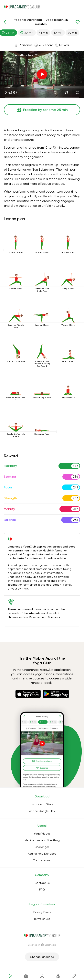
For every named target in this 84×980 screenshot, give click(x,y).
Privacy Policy (42, 912)
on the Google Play (42, 811)
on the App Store (42, 804)
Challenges (42, 847)
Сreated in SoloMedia (42, 945)
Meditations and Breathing (42, 840)
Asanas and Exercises (42, 854)
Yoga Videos (42, 834)
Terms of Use (42, 919)
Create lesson (42, 860)
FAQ (42, 889)
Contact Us (42, 883)
